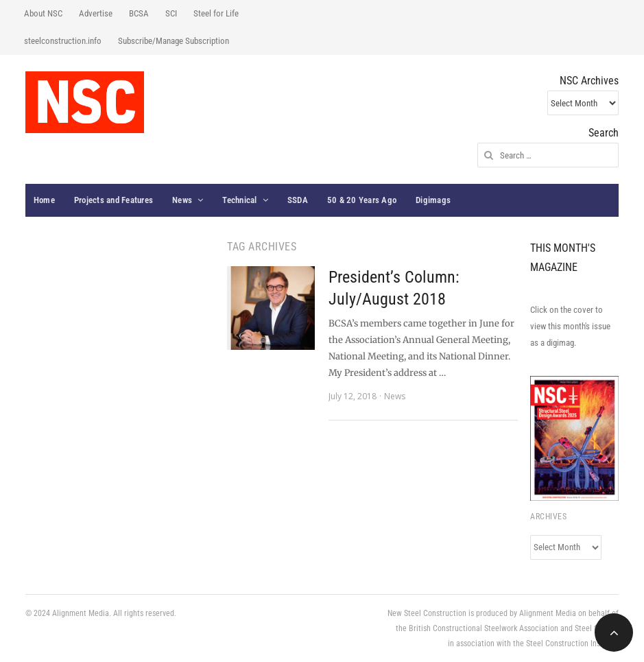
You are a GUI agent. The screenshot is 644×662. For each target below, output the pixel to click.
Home (44, 200)
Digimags (433, 200)
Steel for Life (216, 13)
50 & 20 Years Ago (362, 200)
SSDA (298, 200)
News (182, 200)
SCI (171, 13)
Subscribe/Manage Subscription (174, 41)
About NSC (43, 13)
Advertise (96, 13)
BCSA (139, 13)
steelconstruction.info (63, 41)
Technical (239, 200)
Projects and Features (114, 200)
